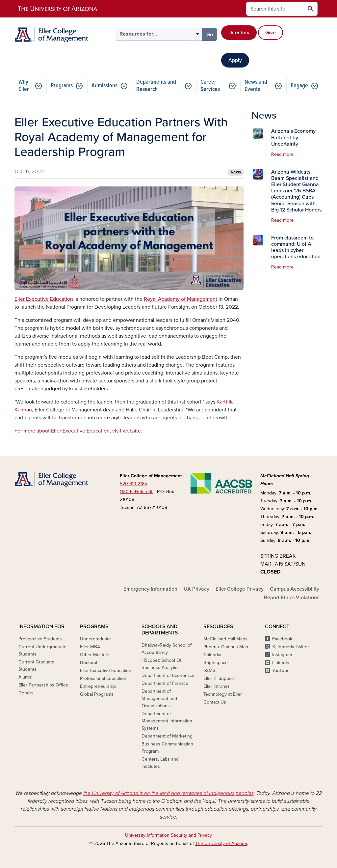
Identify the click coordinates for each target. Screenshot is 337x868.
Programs (62, 86)
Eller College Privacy (240, 589)
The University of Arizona (221, 843)
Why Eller (24, 86)
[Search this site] (275, 9)
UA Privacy (196, 589)
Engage (299, 86)
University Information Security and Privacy (168, 835)
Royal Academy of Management (181, 299)
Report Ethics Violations (292, 598)
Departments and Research (156, 86)
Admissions (104, 86)
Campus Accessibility (295, 589)
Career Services (210, 86)
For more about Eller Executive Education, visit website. (78, 431)
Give (271, 33)
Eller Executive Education (44, 299)
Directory (239, 33)
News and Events (256, 86)
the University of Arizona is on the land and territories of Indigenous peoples (168, 793)
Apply (235, 60)
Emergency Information (150, 589)
